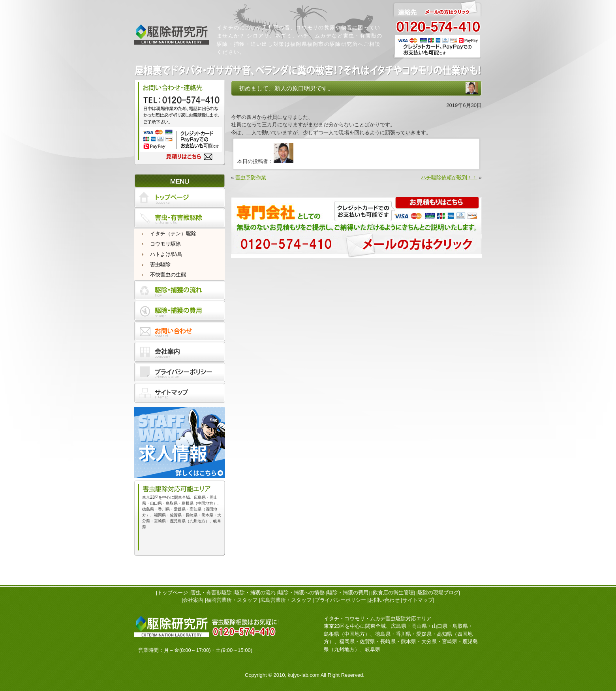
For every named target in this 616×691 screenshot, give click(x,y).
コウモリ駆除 (165, 244)
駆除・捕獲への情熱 (301, 592)
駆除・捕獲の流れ (255, 592)
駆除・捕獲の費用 (348, 592)
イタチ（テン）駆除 (173, 234)
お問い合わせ (384, 600)
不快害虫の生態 (168, 275)
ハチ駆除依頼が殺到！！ (449, 177)
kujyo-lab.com (304, 675)
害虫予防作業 (251, 177)
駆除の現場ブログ (438, 592)
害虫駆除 (160, 264)
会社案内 (193, 600)
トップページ (173, 592)
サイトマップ (418, 600)
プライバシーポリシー (340, 600)
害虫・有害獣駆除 (211, 592)
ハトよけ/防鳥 (166, 254)
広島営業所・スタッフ (286, 600)
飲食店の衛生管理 (393, 592)
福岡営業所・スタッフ (232, 600)
